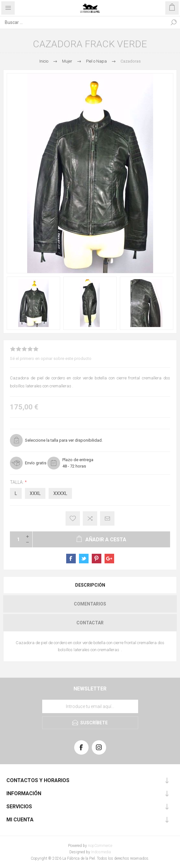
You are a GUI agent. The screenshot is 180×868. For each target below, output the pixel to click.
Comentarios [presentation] (90, 604)
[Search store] (84, 22)
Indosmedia (101, 852)
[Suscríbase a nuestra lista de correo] (90, 706)
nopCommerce (100, 846)
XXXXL (60, 493)
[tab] (90, 585)
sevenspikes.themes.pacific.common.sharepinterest (97, 559)
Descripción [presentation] (90, 585)
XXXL (35, 493)
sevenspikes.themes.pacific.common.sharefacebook (71, 559)
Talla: (17, 482)
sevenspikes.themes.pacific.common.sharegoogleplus (109, 559)
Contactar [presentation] (90, 623)
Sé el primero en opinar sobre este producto (51, 358)
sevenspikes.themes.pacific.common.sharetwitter (84, 559)
